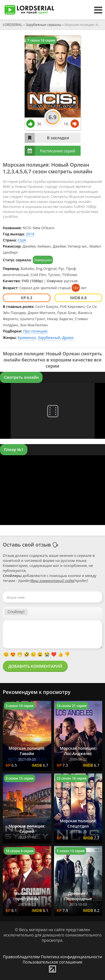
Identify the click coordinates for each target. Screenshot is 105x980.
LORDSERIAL (13, 25)
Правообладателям (21, 957)
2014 (30, 234)
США (22, 240)
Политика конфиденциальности (72, 957)
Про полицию (35, 331)
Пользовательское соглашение (53, 962)
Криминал (27, 337)
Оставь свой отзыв (27, 545)
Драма (68, 337)
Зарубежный (49, 337)
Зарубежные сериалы (44, 25)
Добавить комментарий (35, 666)
